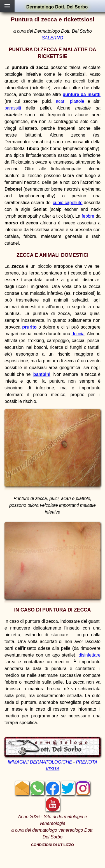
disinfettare (90, 655)
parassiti (13, 108)
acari (60, 101)
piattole (77, 101)
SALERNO (52, 38)
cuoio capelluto (68, 203)
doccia (78, 334)
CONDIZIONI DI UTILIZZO (53, 845)
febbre (88, 216)
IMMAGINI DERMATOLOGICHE (40, 762)
